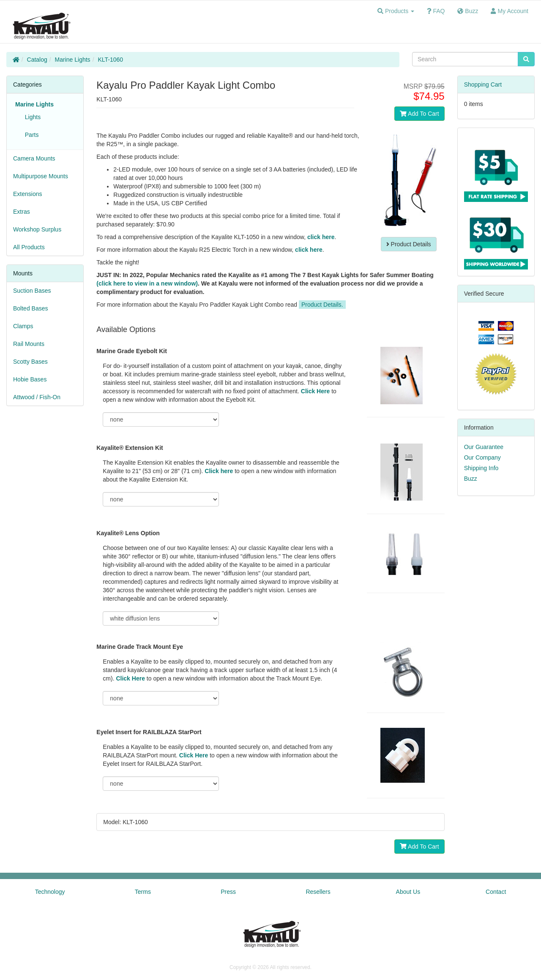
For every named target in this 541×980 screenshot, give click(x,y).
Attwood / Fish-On (37, 397)
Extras (22, 212)
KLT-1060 (110, 60)
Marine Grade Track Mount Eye (140, 647)
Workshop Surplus (37, 229)
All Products (29, 247)
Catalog (37, 60)
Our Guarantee (484, 447)
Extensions (27, 194)
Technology (50, 892)
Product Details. (322, 305)
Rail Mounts (29, 344)
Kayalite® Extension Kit (130, 448)
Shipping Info (481, 468)
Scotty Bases (30, 362)
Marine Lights (73, 60)
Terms (143, 892)
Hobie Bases (30, 379)
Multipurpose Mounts (41, 176)
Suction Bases (32, 291)
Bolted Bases (31, 308)
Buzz (471, 479)
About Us (408, 892)
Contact (496, 892)
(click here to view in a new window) (147, 283)
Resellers (318, 892)
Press (228, 892)
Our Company (482, 457)
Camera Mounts (34, 158)
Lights (31, 117)
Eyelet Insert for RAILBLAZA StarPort (149, 732)
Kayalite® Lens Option (128, 533)
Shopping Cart (483, 84)
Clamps (23, 326)
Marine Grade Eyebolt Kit (131, 351)
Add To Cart (419, 114)
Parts (30, 135)
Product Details (409, 244)
